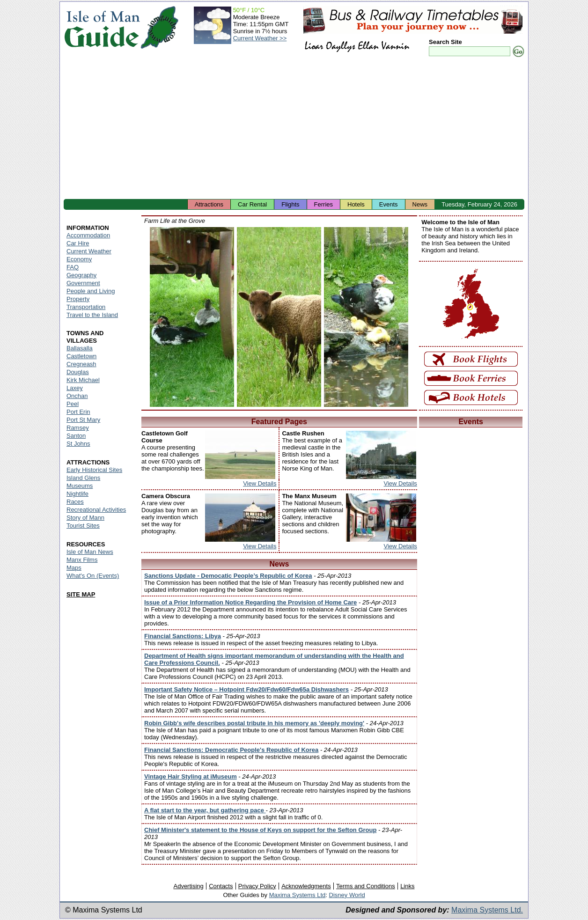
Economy (79, 259)
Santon (76, 436)
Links (407, 886)
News (420, 204)
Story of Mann (85, 518)
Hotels (356, 204)
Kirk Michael (83, 380)
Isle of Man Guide (102, 27)
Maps (74, 568)
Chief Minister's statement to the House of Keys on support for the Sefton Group (260, 830)
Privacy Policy (257, 886)
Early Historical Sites (94, 470)
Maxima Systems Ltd (298, 895)
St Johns (78, 444)
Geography (81, 275)
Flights (290, 204)
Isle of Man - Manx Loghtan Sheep (279, 317)
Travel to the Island (92, 315)
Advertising (188, 886)
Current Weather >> (260, 38)
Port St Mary (83, 420)
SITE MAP (81, 594)
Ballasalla (80, 348)
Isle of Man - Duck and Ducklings (366, 317)
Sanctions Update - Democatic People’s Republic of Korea (228, 576)
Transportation (86, 307)
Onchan (77, 396)
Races (75, 502)
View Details (260, 483)
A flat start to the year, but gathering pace (205, 810)
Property (78, 299)
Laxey (75, 388)
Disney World (347, 895)
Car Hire (78, 243)
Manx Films (82, 560)
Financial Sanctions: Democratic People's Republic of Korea (231, 750)
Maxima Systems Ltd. (487, 910)
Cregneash (81, 364)
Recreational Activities (96, 510)
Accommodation (88, 235)
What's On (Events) (93, 576)
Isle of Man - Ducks (192, 317)
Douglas (78, 372)
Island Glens (83, 478)
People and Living (91, 291)
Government (83, 283)
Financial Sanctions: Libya (183, 636)
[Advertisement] (294, 129)
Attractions (209, 204)
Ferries (323, 204)
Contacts (221, 886)
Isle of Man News (90, 552)
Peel (73, 404)
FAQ (73, 267)
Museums (80, 486)
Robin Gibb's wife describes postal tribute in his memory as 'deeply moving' (254, 723)
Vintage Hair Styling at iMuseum (191, 776)
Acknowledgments (306, 886)
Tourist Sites (83, 526)
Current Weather (89, 251)
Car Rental (252, 204)
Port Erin (78, 412)
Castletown (81, 356)
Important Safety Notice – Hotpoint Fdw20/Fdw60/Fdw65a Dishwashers (246, 689)
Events (389, 204)
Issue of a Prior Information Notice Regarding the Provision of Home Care (250, 602)
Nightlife (77, 494)
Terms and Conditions (366, 886)
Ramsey (78, 428)
